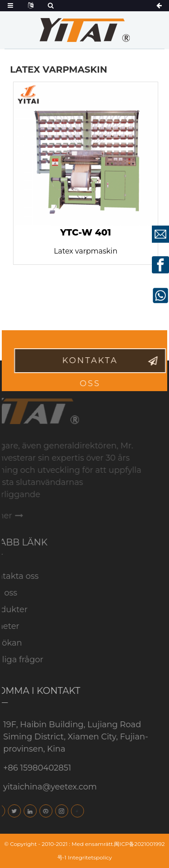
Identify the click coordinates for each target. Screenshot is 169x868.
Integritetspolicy (90, 857)
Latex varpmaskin (85, 251)
